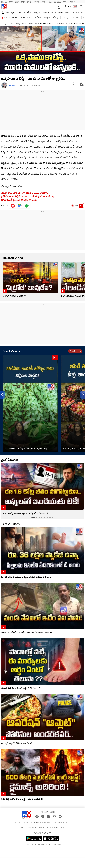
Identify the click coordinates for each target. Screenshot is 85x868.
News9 (4, 2)
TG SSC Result (26, 17)
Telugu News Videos (24, 23)
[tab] (33, 518)
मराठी (23, 2)
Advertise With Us (42, 823)
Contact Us (17, 823)
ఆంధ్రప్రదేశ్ (37, 12)
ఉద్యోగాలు (38, 17)
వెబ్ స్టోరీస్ (75, 12)
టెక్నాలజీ (47, 17)
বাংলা (37, 2)
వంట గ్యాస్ (66, 17)
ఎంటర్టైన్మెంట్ (21, 12)
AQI (69, 7)
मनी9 (65, 2)
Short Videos (11, 351)
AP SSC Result (11, 17)
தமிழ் (50, 2)
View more (75, 351)
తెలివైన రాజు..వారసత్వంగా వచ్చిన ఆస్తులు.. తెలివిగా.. (25, 193)
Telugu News (7, 23)
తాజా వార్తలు (10, 12)
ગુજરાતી (30, 2)
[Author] (4, 85)
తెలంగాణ (46, 12)
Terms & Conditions (55, 827)
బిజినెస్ (68, 12)
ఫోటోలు (61, 12)
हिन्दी (11, 2)
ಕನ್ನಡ (17, 2)
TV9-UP (72, 2)
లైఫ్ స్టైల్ (54, 12)
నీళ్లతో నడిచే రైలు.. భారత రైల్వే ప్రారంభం (19, 200)
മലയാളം (57, 2)
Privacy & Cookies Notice (32, 827)
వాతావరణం (76, 17)
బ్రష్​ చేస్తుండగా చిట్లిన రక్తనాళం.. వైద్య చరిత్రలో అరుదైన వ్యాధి (28, 196)
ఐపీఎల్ (29, 12)
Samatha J (13, 85)
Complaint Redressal (62, 823)
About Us (28, 823)
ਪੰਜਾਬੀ (43, 2)
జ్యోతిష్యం (56, 17)
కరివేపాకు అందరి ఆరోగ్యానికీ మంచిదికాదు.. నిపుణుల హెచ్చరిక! (27, 448)
